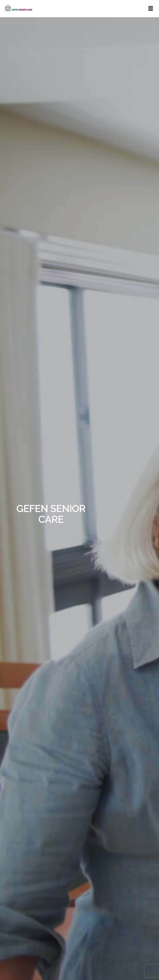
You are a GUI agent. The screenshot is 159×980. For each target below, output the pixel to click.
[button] (151, 9)
